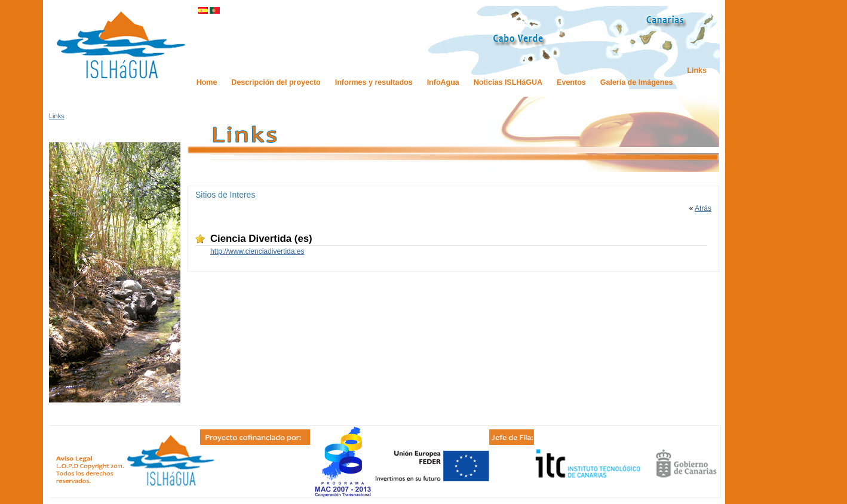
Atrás (703, 208)
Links (57, 116)
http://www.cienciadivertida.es (257, 251)
